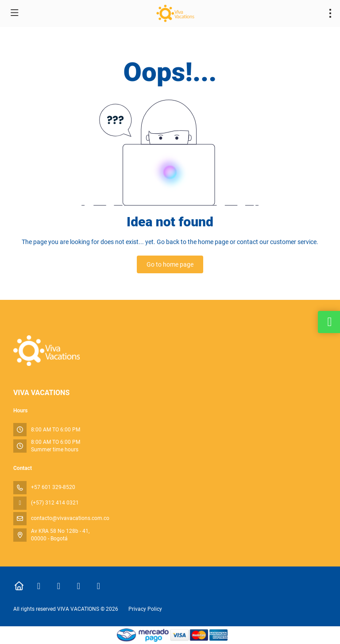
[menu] (330, 13)
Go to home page (170, 264)
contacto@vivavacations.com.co (70, 518)
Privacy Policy (145, 609)
